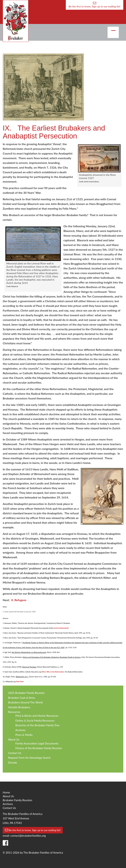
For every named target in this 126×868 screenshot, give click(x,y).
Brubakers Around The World (25, 702)
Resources (14, 712)
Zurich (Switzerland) (61, 628)
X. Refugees (19, 600)
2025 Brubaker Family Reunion (26, 693)
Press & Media (24, 735)
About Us (14, 739)
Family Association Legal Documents (37, 743)
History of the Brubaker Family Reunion (39, 748)
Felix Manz (20, 682)
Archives (20, 730)
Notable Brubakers (19, 707)
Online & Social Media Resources (35, 721)
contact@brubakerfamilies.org (28, 836)
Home (6, 792)
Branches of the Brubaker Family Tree (37, 725)
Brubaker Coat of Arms (22, 698)
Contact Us (15, 753)
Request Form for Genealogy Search (29, 758)
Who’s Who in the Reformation (53, 672)
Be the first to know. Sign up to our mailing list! (95, 5)
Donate (13, 762)
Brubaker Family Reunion (17, 800)
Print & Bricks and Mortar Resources (37, 716)
